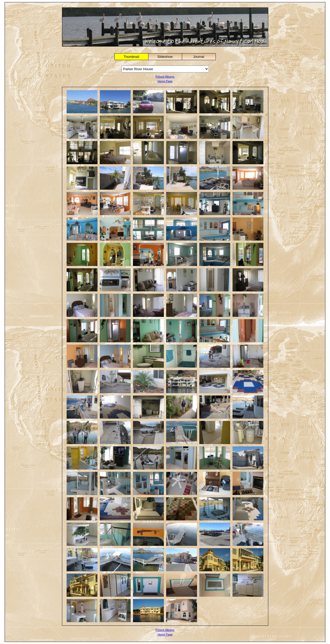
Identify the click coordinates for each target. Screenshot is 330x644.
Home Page (165, 81)
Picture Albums (165, 77)
